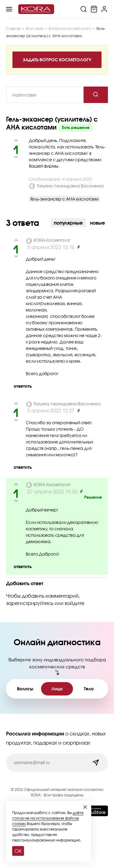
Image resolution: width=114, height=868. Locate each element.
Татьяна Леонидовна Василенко (70, 186)
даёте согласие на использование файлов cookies (48, 818)
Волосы (25, 689)
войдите (74, 603)
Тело (89, 689)
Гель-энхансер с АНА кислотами (64, 199)
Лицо (57, 689)
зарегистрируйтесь (30, 603)
